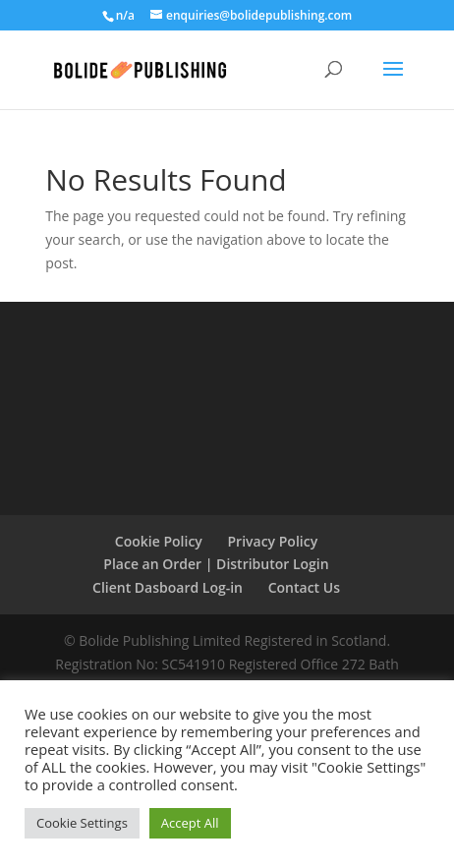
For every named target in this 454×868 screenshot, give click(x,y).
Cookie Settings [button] (82, 823)
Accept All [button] (190, 823)
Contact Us (304, 587)
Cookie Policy (159, 541)
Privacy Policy (273, 541)
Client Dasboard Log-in (168, 587)
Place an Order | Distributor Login (216, 564)
